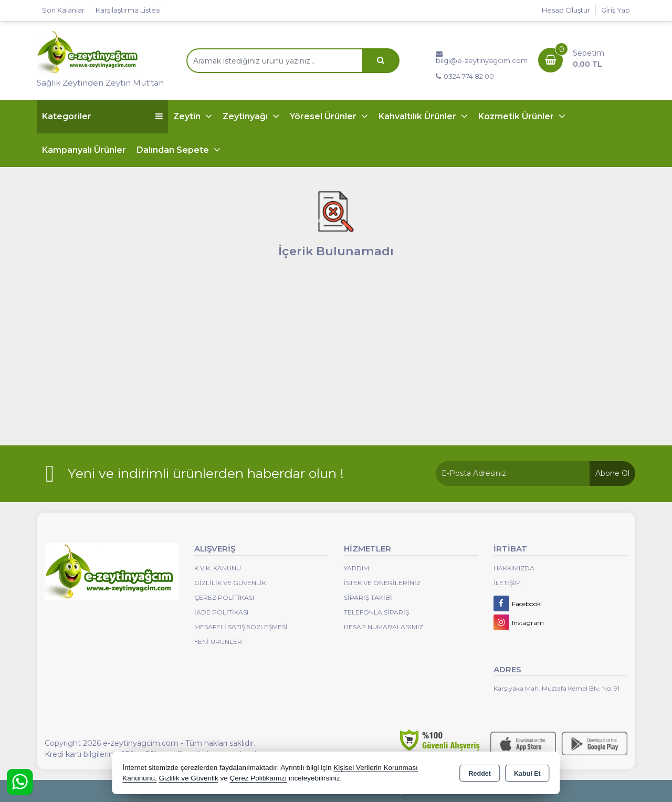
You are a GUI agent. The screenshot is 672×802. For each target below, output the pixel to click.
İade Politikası (221, 612)
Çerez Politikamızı (258, 778)
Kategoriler (102, 116)
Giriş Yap (616, 10)
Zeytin (188, 116)
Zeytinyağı (246, 116)
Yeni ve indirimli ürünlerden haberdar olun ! (206, 473)
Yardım (356, 568)
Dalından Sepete (174, 150)
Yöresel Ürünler (324, 116)
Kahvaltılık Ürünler (418, 116)
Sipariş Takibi (368, 597)
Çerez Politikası (224, 597)
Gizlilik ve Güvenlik (230, 583)
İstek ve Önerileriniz (382, 583)
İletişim (507, 583)
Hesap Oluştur (566, 10)
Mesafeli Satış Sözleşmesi (241, 627)
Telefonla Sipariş (376, 612)
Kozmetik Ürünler (517, 116)
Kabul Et (527, 774)
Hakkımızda (514, 568)
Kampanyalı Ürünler (84, 150)
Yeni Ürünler (218, 642)
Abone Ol (612, 473)
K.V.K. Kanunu (218, 568)
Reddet (480, 774)
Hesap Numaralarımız (384, 627)
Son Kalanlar (63, 10)
